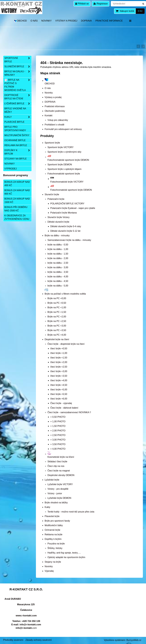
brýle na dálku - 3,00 (58, 267)
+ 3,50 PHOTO (58, 444)
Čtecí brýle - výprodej (61, 403)
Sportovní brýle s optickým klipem (64, 169)
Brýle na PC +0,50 (57, 303)
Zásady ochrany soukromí (38, 640)
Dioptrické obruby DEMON (61, 475)
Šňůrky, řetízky (55, 548)
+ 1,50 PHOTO (58, 426)
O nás (34, 21)
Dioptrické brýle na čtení (57, 339)
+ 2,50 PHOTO (58, 435)
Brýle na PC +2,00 (57, 317)
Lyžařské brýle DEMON (59, 498)
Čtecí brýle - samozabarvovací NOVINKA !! (69, 412)
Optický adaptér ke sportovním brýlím (66, 557)
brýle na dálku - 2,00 (58, 258)
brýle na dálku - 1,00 (58, 249)
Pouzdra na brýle (56, 544)
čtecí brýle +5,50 (59, 394)
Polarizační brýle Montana (64, 213)
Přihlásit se (82, 4)
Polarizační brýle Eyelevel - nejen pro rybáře (73, 208)
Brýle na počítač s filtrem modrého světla (18, 85)
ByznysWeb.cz (134, 640)
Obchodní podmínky (55, 111)
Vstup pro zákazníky (58, 120)
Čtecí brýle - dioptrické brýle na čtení (66, 344)
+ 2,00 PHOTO (58, 431)
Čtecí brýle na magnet (59, 471)
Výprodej (49, 571)
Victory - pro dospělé (58, 489)
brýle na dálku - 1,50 (58, 254)
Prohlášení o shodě (54, 125)
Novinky (46, 21)
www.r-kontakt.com (26, 616)
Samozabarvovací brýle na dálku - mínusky (69, 240)
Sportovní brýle (52, 143)
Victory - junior (55, 493)
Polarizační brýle (56, 199)
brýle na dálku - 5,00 (58, 286)
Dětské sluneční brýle (58, 222)
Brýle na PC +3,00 (57, 326)
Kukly (47, 507)
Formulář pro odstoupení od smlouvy (63, 129)
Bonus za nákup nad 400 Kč (17, 184)
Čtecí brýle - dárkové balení (64, 408)
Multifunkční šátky (54, 525)
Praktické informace (109, 21)
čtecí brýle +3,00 (59, 371)
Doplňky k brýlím (53, 539)
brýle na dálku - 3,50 (58, 272)
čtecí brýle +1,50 (59, 358)
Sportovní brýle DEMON (60, 165)
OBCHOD (20, 21)
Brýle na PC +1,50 (57, 312)
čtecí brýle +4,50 (59, 385)
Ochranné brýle (52, 530)
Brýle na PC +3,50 (57, 330)
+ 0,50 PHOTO (58, 417)
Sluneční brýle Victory (58, 217)
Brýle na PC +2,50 (57, 321)
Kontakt (48, 116)
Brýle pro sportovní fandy (57, 521)
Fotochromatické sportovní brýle (64, 174)
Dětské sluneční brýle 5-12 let (65, 231)
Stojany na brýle (53, 562)
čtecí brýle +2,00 (59, 362)
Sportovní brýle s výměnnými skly (64, 152)
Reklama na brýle (54, 534)
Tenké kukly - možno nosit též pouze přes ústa (71, 512)
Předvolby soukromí (13, 640)
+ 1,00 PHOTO (58, 421)
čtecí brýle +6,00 (59, 399)
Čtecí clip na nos (56, 466)
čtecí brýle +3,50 (59, 376)
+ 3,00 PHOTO (58, 440)
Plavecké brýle (52, 516)
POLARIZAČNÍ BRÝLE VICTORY (67, 204)
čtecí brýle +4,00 (59, 380)
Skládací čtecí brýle (57, 462)
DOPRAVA (86, 21)
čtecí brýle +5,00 (59, 390)
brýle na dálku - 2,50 (58, 263)
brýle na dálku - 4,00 (58, 277)
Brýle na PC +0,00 (57, 298)
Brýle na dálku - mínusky (57, 235)
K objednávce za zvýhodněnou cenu (17, 217)
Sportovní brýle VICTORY (61, 147)
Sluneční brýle (52, 194)
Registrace (101, 4)
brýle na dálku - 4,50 (58, 281)
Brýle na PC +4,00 (57, 335)
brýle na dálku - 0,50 (58, 245)
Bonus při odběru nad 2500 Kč (16, 209)
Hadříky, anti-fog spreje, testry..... (64, 553)
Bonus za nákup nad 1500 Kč (17, 200)
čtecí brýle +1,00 (59, 353)
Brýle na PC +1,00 (57, 307)
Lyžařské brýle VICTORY (60, 484)
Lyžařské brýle (52, 480)
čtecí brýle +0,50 (59, 349)
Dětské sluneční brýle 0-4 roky (66, 226)
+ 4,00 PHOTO (58, 449)
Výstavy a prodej (66, 21)
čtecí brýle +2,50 (59, 367)
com (26, 628)
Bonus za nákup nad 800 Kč (17, 192)
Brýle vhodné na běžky (56, 503)
